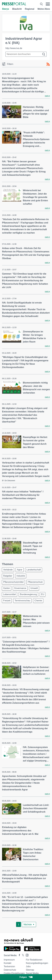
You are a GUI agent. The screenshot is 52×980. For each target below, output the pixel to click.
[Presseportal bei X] (22, 955)
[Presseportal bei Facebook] (19, 955)
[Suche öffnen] (41, 4)
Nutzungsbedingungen (37, 963)
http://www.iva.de (14, 48)
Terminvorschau (22, 601)
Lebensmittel (9, 594)
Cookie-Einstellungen (14, 973)
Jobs (28, 966)
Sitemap (30, 970)
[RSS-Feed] (48, 64)
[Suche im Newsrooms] (26, 54)
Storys (6, 9)
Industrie (21, 576)
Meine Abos (44, 9)
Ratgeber (8, 576)
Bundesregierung (28, 594)
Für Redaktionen (34, 960)
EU (43, 594)
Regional (30, 9)
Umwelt (34, 588)
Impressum (9, 960)
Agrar (20, 570)
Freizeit (7, 601)
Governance (20, 588)
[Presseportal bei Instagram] (26, 955)
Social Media (32, 973)
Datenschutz (10, 970)
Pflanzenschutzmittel (13, 582)
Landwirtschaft (34, 570)
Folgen (26, 977)
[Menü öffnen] (48, 4)
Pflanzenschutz (35, 582)
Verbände (8, 570)
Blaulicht (17, 9)
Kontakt (7, 963)
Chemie (38, 601)
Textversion (9, 966)
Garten (7, 588)
